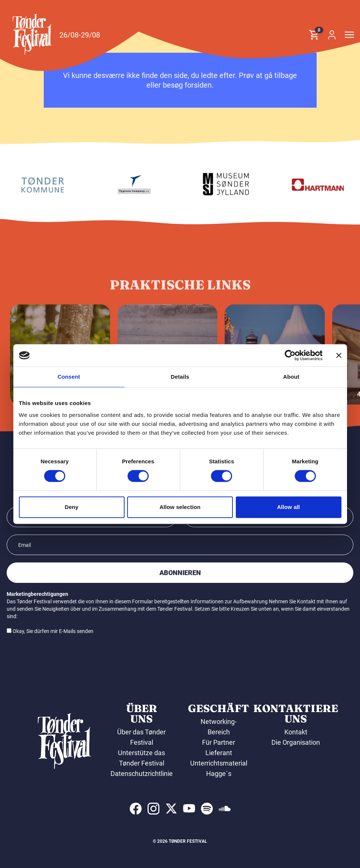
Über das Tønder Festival (141, 737)
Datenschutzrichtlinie (142, 774)
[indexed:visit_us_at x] (171, 809)
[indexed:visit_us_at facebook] (136, 809)
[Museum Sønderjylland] (309, 185)
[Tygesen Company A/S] (217, 185)
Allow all (288, 507)
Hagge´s (219, 774)
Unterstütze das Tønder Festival (141, 758)
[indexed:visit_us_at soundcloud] (225, 809)
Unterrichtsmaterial (219, 763)
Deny (71, 507)
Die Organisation (296, 742)
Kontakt (296, 732)
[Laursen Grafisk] (33, 185)
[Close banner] (339, 355)
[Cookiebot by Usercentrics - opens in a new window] (290, 355)
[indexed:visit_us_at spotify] (207, 809)
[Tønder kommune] (125, 185)
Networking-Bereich (219, 727)
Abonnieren (180, 573)
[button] (32, 34)
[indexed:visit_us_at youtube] (189, 809)
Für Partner (219, 742)
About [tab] (291, 377)
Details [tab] (180, 377)
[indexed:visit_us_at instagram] (153, 809)
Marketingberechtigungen (37, 594)
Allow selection (180, 507)
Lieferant (219, 753)
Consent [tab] (69, 377)
